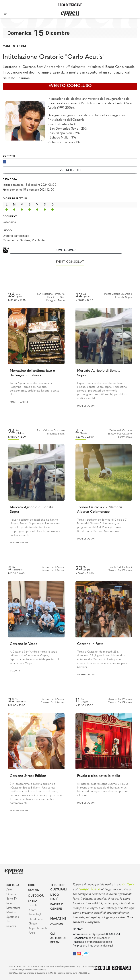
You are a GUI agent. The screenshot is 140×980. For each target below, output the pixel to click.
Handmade (36, 919)
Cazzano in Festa (90, 644)
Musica (11, 912)
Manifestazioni (14, 46)
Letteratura (13, 908)
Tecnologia (36, 915)
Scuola (33, 906)
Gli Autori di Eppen (58, 938)
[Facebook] (5, 161)
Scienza (11, 926)
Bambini (34, 891)
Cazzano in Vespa (24, 644)
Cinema (11, 894)
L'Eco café (55, 897)
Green (33, 924)
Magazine (58, 919)
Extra (33, 901)
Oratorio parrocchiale (16, 236)
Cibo (32, 885)
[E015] (85, 953)
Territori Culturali (59, 888)
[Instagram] (79, 953)
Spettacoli (13, 917)
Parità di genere (57, 907)
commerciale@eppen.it (99, 942)
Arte (9, 890)
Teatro (10, 922)
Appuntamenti (37, 928)
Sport (32, 910)
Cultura (12, 885)
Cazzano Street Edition (28, 776)
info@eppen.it (97, 934)
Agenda (57, 924)
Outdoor (36, 896)
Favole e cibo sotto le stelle (99, 776)
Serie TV (12, 899)
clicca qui (108, 946)
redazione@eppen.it (98, 938)
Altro (32, 933)
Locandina (9, 222)
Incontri (15, 671)
